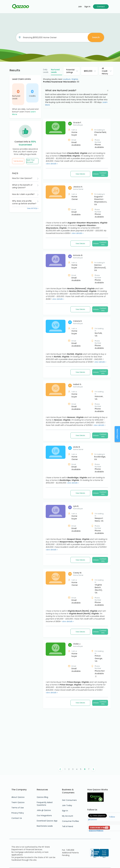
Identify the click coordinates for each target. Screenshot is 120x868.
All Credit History (105, 71)
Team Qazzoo (18, 802)
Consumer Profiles (70, 821)
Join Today (67, 805)
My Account (68, 816)
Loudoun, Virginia (70, 79)
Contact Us (17, 818)
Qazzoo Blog (42, 797)
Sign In (65, 811)
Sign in (87, 7)
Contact (101, 7)
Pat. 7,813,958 (68, 850)
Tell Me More (18, 161)
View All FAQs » (33, 208)
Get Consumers (69, 800)
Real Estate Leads (45, 826)
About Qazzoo (18, 797)
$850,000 (88, 71)
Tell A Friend (68, 826)
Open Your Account (30, 161)
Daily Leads (46, 71)
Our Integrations (44, 816)
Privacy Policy (18, 813)
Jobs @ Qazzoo (44, 810)
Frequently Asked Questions (45, 804)
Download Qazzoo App (47, 821)
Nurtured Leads (16, 97)
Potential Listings (70, 71)
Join (80, 7)
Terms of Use (18, 808)
